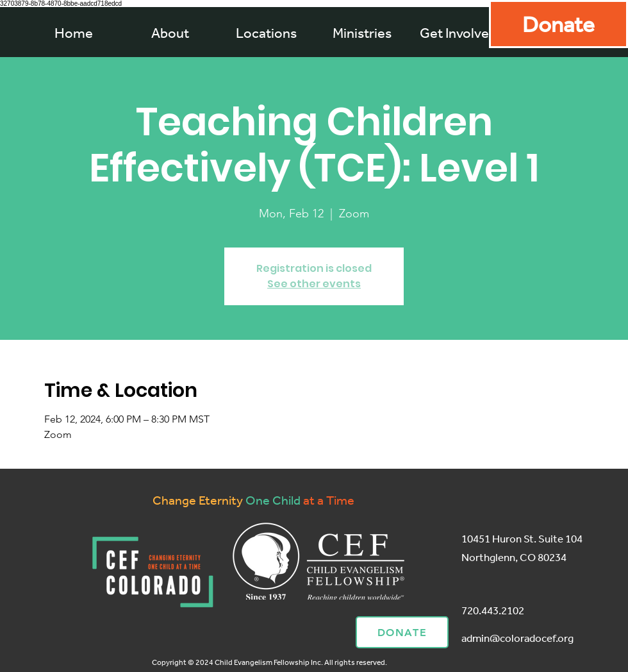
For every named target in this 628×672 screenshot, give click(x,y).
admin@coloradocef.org (517, 638)
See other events (314, 284)
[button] (362, 33)
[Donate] (558, 24)
